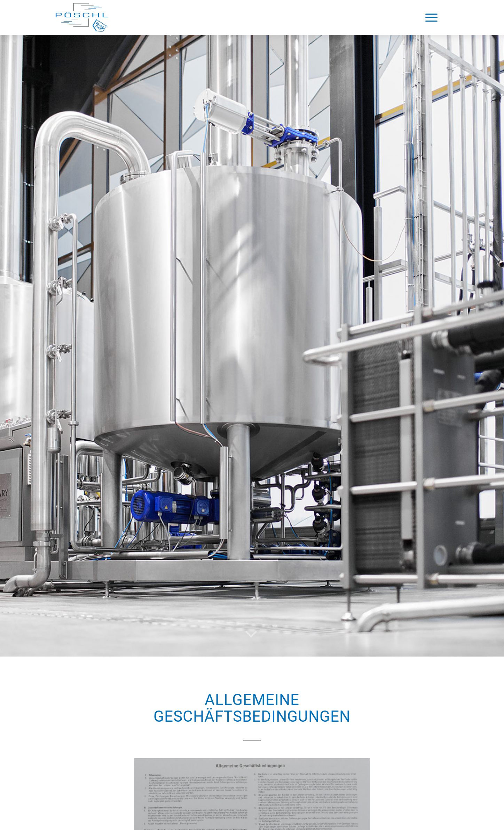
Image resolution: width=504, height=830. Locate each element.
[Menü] (431, 17)
